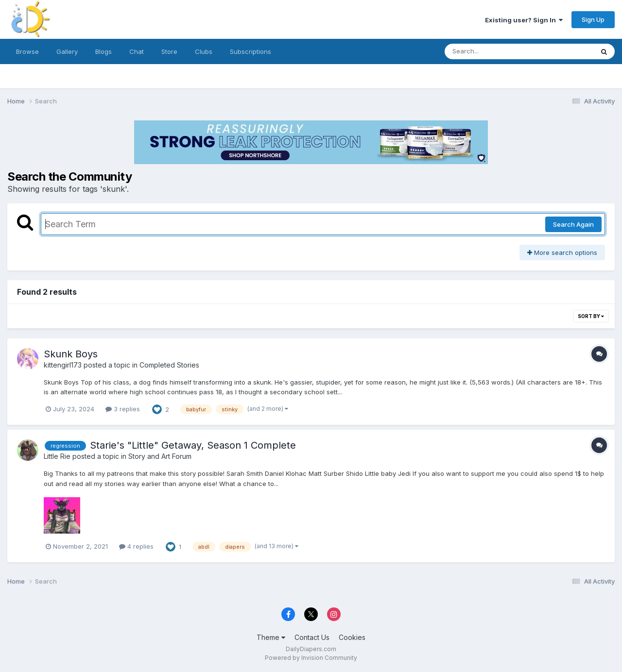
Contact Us (312, 637)
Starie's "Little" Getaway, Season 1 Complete (193, 445)
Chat (137, 51)
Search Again (573, 224)
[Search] (492, 51)
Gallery (67, 51)
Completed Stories (169, 365)
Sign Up (593, 19)
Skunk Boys (71, 354)
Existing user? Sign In (524, 20)
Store (169, 51)
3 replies (123, 409)
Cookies (352, 637)
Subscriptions (251, 51)
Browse (27, 51)
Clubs (204, 51)
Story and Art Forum (160, 456)
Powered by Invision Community (311, 658)
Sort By (591, 316)
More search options (562, 252)
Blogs (104, 51)
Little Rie (57, 456)
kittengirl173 (63, 365)
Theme (271, 637)
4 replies (136, 546)
